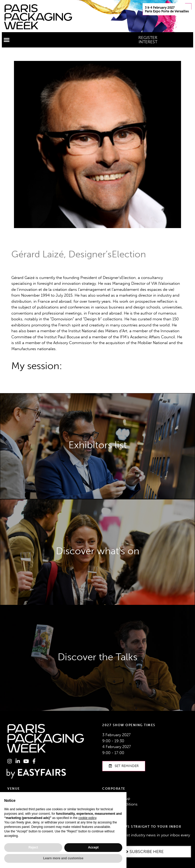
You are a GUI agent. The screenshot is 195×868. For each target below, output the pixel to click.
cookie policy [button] (87, 818)
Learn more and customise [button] (63, 858)
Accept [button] (93, 847)
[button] (7, 40)
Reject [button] (33, 847)
